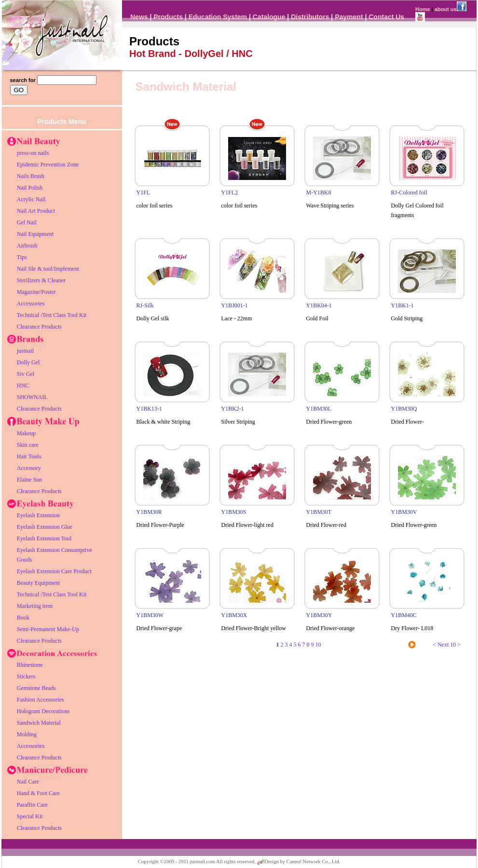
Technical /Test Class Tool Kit (52, 315)
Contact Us (386, 17)
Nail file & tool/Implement (48, 269)
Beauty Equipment (39, 583)
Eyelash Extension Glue (45, 527)
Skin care (28, 445)
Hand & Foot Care (38, 793)
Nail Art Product (36, 211)
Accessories (31, 303)
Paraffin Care (32, 805)
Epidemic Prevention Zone (48, 165)
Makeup (26, 433)
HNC (23, 386)
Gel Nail (27, 222)
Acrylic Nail (31, 199)
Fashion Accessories (41, 700)
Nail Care (28, 782)
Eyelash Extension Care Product (54, 571)
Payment (349, 17)
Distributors (310, 17)
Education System (218, 17)
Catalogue (269, 17)
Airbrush (27, 246)
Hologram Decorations (43, 711)
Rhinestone (30, 665)
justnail (25, 351)
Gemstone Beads (36, 688)
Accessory (29, 468)
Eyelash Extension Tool (44, 538)
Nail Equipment (35, 234)
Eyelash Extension (38, 515)
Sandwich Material (39, 723)
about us (446, 9)
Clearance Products (39, 327)
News (139, 17)
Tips (22, 257)
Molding (27, 734)
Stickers (26, 676)
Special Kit (30, 816)
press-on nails (33, 153)
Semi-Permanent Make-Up (48, 629)
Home (423, 9)
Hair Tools (29, 456)
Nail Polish (30, 188)
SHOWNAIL (32, 397)
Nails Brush (31, 176)
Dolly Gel (28, 362)
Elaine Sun (29, 480)
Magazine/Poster (36, 292)
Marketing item (35, 606)
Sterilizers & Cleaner (41, 280)
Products (168, 17)
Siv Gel (26, 374)
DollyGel (204, 54)
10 (318, 645)
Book (23, 618)
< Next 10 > (447, 645)
